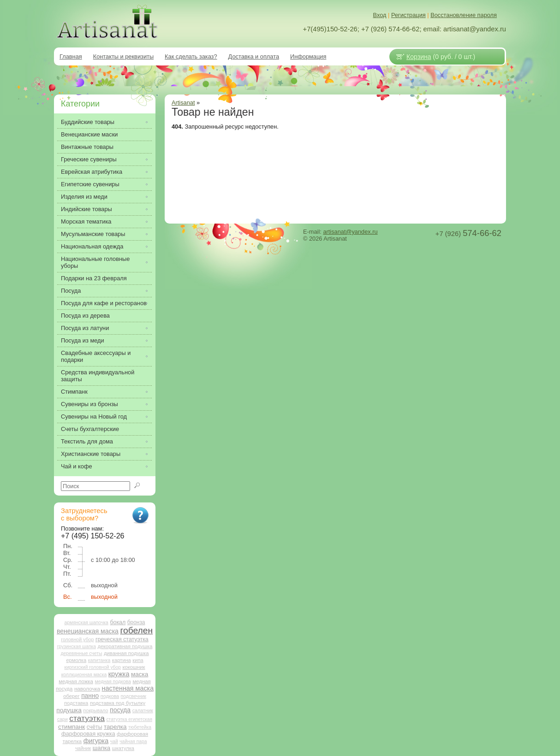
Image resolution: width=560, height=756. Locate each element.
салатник (143, 710)
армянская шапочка (86, 623)
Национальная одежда (92, 246)
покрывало (95, 710)
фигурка (96, 741)
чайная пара (133, 741)
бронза (136, 622)
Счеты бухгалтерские (90, 429)
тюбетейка (140, 727)
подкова (110, 696)
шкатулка (123, 748)
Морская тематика (86, 221)
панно (90, 696)
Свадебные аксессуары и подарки (96, 356)
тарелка (115, 727)
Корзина (419, 57)
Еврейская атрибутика (92, 172)
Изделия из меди (84, 197)
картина (122, 660)
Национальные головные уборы (95, 262)
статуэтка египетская (129, 719)
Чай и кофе (77, 466)
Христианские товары (91, 454)
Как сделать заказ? (191, 56)
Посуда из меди (83, 340)
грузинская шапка (77, 647)
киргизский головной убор (93, 667)
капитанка (99, 660)
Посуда (71, 291)
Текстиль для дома (87, 441)
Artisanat (183, 103)
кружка (119, 674)
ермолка (76, 660)
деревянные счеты (81, 653)
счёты (95, 727)
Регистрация (408, 15)
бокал (118, 622)
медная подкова (113, 682)
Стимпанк (74, 392)
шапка (101, 748)
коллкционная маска (84, 675)
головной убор (77, 639)
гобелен (137, 630)
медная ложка (76, 681)
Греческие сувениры (89, 159)
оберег (71, 696)
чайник (83, 748)
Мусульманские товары (93, 234)
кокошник (134, 667)
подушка (69, 710)
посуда (120, 710)
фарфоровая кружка (88, 734)
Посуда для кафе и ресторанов (104, 303)
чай (114, 741)
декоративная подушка (125, 646)
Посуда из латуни (85, 328)
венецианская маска (88, 631)
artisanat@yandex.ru (350, 232)
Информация (308, 56)
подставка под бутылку (118, 703)
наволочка (87, 688)
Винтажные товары (87, 147)
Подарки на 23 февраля (94, 278)
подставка (76, 703)
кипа (138, 660)
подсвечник (134, 696)
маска (140, 674)
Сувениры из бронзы (89, 404)
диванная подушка (126, 653)
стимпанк (71, 727)
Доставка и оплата (254, 56)
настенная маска (128, 688)
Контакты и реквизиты (123, 56)
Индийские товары (86, 209)
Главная (71, 56)
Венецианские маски (89, 134)
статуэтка (87, 718)
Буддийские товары (88, 122)
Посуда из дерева (85, 316)
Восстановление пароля (464, 15)
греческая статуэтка (122, 639)
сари (63, 719)
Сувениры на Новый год (94, 416)
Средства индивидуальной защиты (98, 376)
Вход (380, 15)
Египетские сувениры (90, 184)
